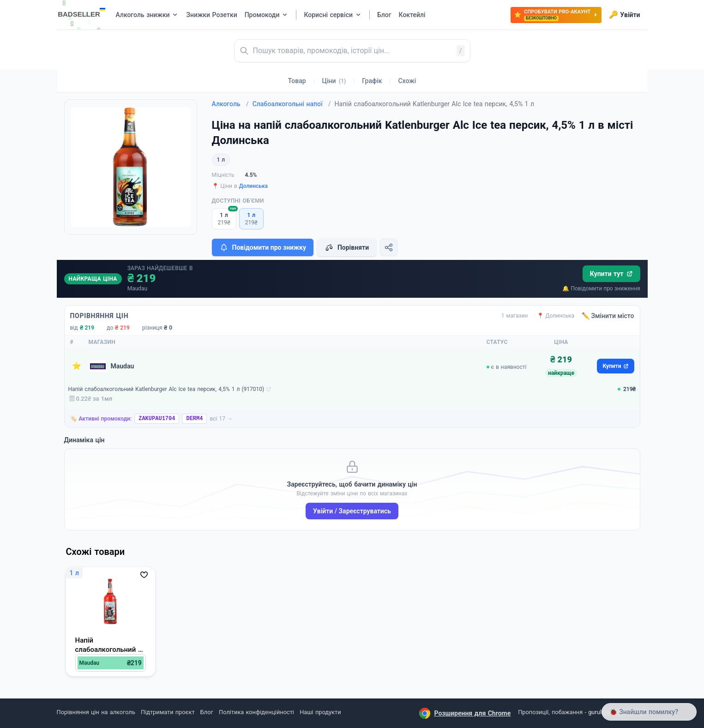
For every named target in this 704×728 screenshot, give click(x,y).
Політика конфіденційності (256, 712)
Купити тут (611, 274)
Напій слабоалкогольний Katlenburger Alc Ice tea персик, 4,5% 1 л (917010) (166, 389)
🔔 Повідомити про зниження (601, 289)
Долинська (253, 186)
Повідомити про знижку (263, 247)
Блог (207, 712)
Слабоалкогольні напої (292, 104)
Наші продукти (320, 712)
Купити (615, 366)
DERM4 (194, 419)
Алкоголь (230, 104)
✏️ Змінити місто (608, 316)
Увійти (624, 15)
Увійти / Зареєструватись (352, 511)
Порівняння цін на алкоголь (96, 712)
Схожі (407, 81)
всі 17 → (221, 419)
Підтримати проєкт (168, 712)
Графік (372, 81)
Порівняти (347, 247)
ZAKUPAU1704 (157, 419)
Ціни (334, 81)
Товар (297, 81)
